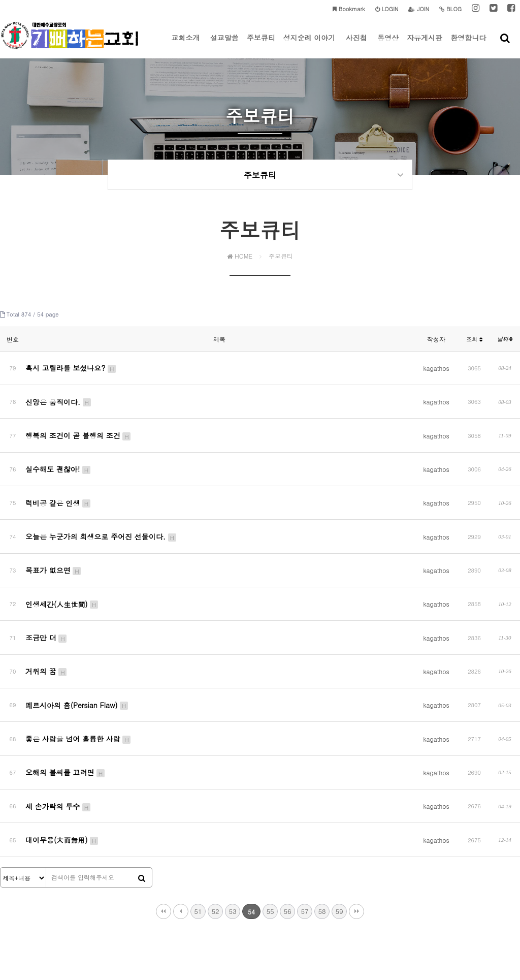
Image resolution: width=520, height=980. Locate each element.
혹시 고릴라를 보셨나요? (71, 371)
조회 (474, 346)
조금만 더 (46, 578)
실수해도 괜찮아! (58, 449)
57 (304, 801)
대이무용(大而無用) (62, 734)
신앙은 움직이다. (59, 397)
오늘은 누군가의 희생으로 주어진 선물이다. (101, 500)
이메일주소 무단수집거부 (304, 916)
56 (287, 801)
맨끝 (356, 801)
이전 (181, 801)
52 (215, 801)
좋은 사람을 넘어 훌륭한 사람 (78, 656)
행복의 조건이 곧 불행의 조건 (78, 423)
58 (322, 801)
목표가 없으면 (54, 526)
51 (198, 801)
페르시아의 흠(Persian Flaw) (77, 630)
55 (270, 801)
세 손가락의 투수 (58, 708)
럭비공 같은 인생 (58, 475)
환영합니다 (468, 45)
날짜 (505, 345)
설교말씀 (224, 45)
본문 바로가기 (0, 0)
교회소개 (185, 45)
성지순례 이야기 (310, 45)
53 (232, 801)
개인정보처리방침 (206, 916)
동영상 (388, 45)
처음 (164, 801)
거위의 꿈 (46, 604)
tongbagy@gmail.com (389, 936)
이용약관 (250, 916)
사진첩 (356, 45)
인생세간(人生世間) (62, 552)
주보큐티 (261, 45)
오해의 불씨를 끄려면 (66, 682)
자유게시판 (425, 45)
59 (339, 801)
